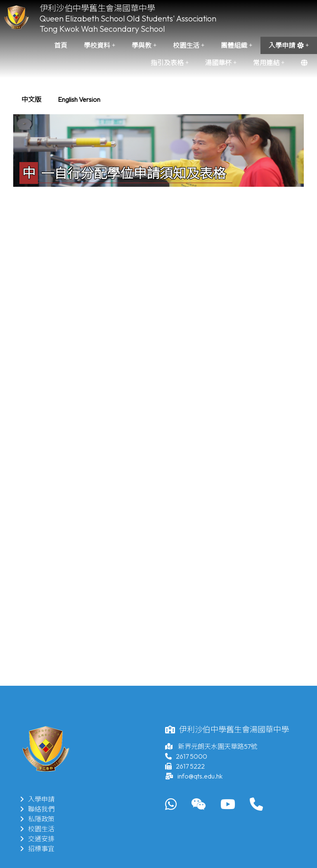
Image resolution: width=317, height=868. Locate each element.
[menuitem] (31, 99)
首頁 (61, 45)
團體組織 (237, 45)
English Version (79, 99)
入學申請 (289, 45)
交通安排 (37, 839)
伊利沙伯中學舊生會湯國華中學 (97, 8)
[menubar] (61, 99)
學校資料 (99, 45)
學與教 (144, 45)
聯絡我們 (37, 809)
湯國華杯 (221, 63)
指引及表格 (170, 63)
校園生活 (189, 45)
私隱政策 (37, 819)
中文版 (31, 99)
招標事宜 (37, 849)
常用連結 (269, 63)
